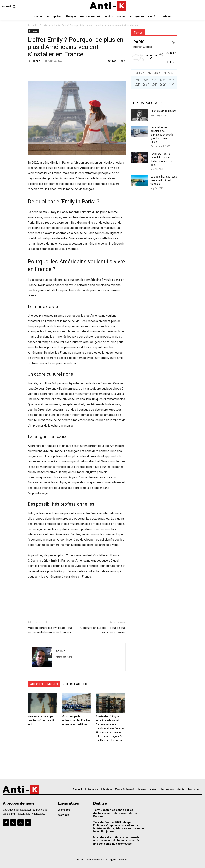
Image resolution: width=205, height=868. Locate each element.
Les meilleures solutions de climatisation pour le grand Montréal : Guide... (162, 135)
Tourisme (45, 25)
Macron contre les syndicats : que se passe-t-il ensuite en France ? (50, 630)
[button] (9, 7)
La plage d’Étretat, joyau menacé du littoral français (164, 180)
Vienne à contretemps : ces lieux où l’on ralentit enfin (41, 720)
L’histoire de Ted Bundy (164, 111)
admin (36, 61)
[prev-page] (30, 749)
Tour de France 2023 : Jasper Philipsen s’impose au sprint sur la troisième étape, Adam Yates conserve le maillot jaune (118, 827)
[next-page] (37, 749)
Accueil (32, 25)
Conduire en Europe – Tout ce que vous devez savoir (103, 630)
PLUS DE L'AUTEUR (75, 684)
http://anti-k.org (64, 657)
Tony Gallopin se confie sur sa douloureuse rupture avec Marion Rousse (115, 813)
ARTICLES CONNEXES (44, 684)
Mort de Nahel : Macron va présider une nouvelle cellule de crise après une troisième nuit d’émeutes (117, 840)
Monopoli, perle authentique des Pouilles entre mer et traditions (76, 720)
